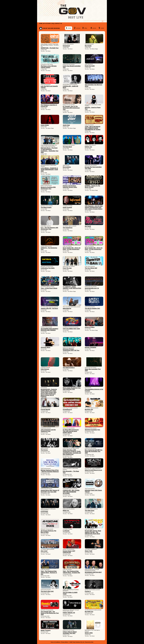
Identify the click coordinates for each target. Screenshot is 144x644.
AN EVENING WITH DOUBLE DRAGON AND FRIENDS (49, 329)
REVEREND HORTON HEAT (93, 572)
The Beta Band (67, 147)
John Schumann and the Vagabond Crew (48, 430)
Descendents (67, 167)
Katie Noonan (45, 369)
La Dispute (66, 531)
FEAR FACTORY (90, 66)
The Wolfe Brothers (69, 368)
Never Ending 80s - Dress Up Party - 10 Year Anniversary (72, 249)
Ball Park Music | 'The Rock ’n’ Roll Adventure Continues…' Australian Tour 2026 (50, 150)
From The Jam (67, 268)
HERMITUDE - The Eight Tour (50, 48)
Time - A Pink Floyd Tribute (49, 288)
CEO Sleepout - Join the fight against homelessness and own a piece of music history (94, 207)
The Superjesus (68, 228)
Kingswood (66, 46)
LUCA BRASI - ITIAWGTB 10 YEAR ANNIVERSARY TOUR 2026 (49, 170)
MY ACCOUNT (47, 24)
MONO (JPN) (89, 633)
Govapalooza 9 (67, 409)
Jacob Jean (66, 125)
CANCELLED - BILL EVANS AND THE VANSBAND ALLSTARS (71, 492)
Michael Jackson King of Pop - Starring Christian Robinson (50, 471)
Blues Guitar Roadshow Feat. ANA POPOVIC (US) (72, 389)
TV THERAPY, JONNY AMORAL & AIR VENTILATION (72, 288)
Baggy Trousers (46, 630)
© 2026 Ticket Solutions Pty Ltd (76, 642)
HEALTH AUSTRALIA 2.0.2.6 (93, 470)
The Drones (44, 450)
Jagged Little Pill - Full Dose (49, 308)
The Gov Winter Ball (91, 268)
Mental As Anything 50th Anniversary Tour (48, 188)
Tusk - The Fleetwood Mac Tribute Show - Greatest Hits (71, 572)
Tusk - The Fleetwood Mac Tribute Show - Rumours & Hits (49, 573)
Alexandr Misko (46, 347)
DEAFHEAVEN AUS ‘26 (92, 288)
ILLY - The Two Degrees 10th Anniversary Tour (49, 228)
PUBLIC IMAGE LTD (69, 613)
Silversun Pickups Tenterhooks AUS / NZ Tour (71, 350)
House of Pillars (90, 327)
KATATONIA (44, 512)
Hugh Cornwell (67, 207)
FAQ (53, 24)
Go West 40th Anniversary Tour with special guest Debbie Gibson (71, 431)
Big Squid (88, 226)
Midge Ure (66, 511)
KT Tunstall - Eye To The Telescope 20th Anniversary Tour (71, 108)
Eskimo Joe (88, 147)
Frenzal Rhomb (45, 409)
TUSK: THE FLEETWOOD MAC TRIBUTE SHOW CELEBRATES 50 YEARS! (93, 128)
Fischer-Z (88, 591)
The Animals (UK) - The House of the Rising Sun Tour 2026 (50, 613)
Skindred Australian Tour (92, 430)
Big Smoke (88, 46)
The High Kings (90, 511)
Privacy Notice (65, 642)
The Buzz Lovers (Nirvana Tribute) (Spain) (49, 67)
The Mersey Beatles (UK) (92, 308)
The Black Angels (46, 207)
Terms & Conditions (55, 642)
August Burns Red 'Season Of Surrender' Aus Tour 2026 (50, 491)
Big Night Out (89, 612)
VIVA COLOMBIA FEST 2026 (71, 329)
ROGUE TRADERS (91, 347)
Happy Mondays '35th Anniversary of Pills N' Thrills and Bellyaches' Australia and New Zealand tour (72, 452)
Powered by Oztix (89, 642)
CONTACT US (58, 24)
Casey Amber (45, 125)
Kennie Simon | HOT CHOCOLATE (69, 552)
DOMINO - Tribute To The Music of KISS (92, 186)
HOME (41, 24)
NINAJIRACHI (67, 308)
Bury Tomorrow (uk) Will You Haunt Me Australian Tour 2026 (94, 451)
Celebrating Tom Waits (48, 268)
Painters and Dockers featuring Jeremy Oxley (70, 186)
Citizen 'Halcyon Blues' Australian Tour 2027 (70, 633)
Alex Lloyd (44, 551)
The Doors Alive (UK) (47, 591)
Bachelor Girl (89, 409)
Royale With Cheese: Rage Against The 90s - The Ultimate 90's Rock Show (93, 532)
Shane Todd (88, 551)
